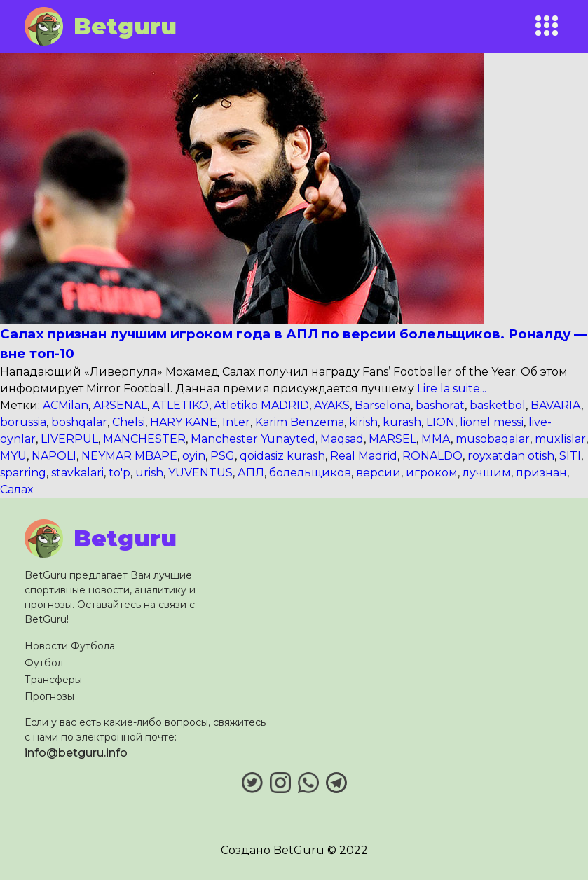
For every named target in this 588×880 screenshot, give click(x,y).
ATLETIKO (180, 405)
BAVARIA (556, 405)
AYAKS (332, 405)
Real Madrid (364, 456)
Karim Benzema (300, 422)
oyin (194, 456)
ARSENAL (120, 405)
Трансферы (53, 680)
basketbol (498, 405)
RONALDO (432, 456)
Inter (236, 422)
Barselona (383, 405)
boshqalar (79, 422)
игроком (432, 473)
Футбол (44, 663)
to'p (119, 473)
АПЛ (251, 473)
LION (440, 422)
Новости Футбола (70, 646)
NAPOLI (54, 456)
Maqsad (342, 439)
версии (378, 473)
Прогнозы (49, 696)
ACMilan (66, 405)
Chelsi (129, 422)
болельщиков (310, 473)
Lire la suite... (450, 389)
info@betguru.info (76, 753)
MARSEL (392, 439)
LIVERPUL (69, 439)
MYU (13, 456)
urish (149, 473)
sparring (23, 473)
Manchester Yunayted (253, 439)
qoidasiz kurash (282, 456)
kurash (402, 422)
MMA (436, 439)
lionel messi (492, 422)
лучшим (487, 473)
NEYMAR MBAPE (129, 456)
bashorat (440, 405)
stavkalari (77, 473)
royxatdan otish (511, 456)
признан (541, 473)
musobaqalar (493, 439)
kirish (363, 422)
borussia (23, 422)
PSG (223, 456)
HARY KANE (184, 422)
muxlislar (560, 439)
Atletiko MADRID (261, 405)
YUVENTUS (200, 473)
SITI (570, 456)
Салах (16, 489)
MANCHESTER (144, 439)
